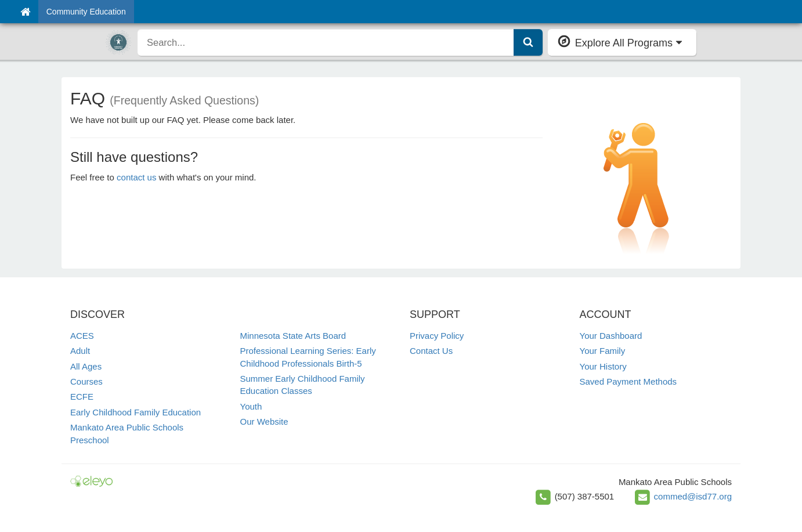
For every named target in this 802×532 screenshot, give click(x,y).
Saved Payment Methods (628, 381)
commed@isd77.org (693, 496)
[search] (326, 42)
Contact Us (431, 351)
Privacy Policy (437, 336)
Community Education (86, 12)
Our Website (264, 421)
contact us (136, 177)
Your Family (603, 351)
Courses (86, 381)
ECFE (82, 397)
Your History (603, 366)
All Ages (86, 366)
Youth (251, 406)
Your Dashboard (611, 336)
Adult (80, 351)
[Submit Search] (528, 42)
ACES (82, 336)
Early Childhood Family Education (136, 412)
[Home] (25, 12)
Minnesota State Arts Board (293, 336)
